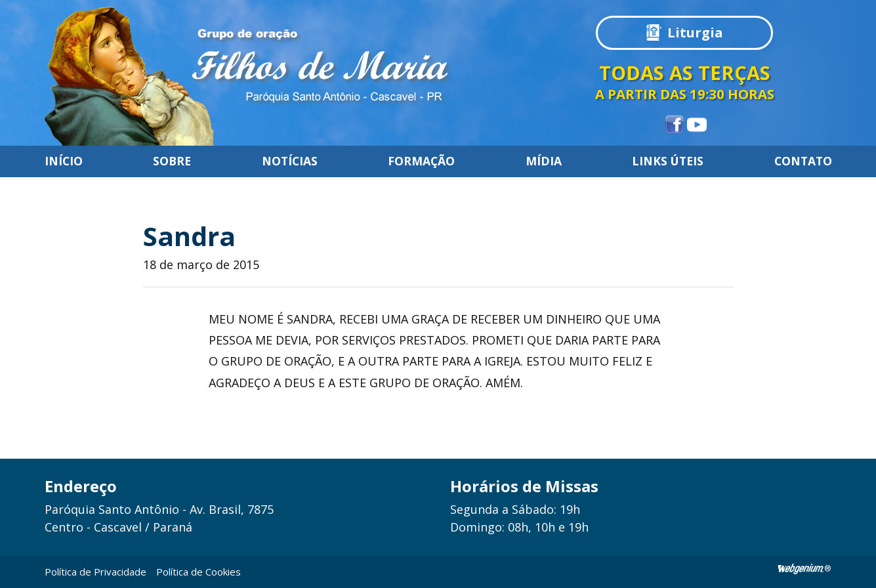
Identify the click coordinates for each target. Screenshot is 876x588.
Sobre (172, 161)
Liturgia (695, 32)
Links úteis (668, 161)
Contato (803, 161)
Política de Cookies (198, 572)
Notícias (290, 161)
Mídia (544, 161)
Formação (421, 161)
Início (64, 161)
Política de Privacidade (95, 572)
